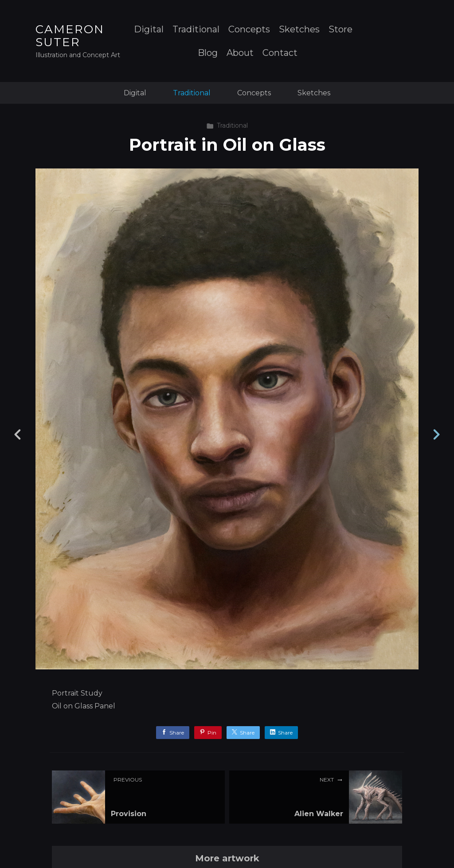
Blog (208, 53)
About (240, 53)
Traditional (196, 29)
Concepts (249, 29)
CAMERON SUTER (70, 36)
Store (340, 29)
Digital (149, 29)
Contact (280, 53)
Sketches (299, 29)
